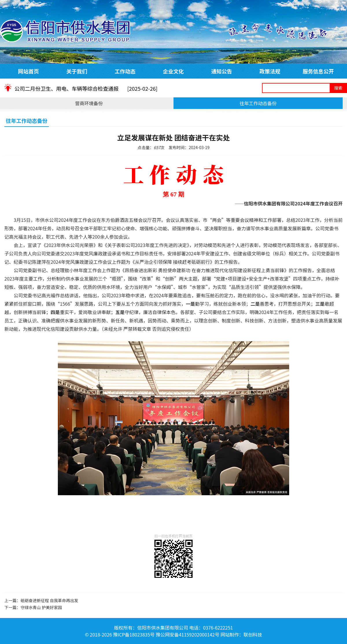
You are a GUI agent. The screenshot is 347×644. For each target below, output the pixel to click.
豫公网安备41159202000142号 (187, 634)
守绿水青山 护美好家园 (41, 607)
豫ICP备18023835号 (134, 634)
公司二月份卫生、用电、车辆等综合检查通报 (86, 91)
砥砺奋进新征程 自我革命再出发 (49, 600)
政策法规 (270, 71)
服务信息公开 (318, 71)
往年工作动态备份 (258, 103)
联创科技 (253, 634)
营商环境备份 (89, 103)
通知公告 (222, 71)
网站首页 (29, 71)
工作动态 (125, 71)
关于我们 (77, 71)
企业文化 (173, 71)
